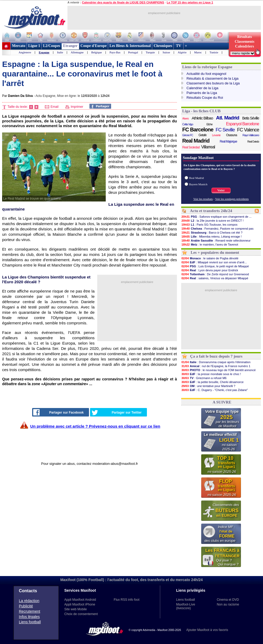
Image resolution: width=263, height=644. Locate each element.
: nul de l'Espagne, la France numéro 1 (216, 366)
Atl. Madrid (228, 118)
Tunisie (214, 52)
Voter (221, 190)
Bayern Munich (198, 184)
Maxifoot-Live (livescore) (186, 606)
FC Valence (248, 130)
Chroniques (163, 46)
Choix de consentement (81, 614)
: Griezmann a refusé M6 (204, 378)
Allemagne (77, 52)
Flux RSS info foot (127, 600)
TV (179, 46)
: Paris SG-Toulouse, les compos (209, 225)
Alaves (185, 119)
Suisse (166, 52)
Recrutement (29, 611)
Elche (209, 124)
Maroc (198, 52)
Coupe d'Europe (94, 46)
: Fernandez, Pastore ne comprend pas (217, 229)
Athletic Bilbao (202, 118)
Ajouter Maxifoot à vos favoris (207, 630)
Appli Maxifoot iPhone (80, 604)
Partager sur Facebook (58, 412)
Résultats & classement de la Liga (213, 78)
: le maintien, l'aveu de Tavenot (210, 244)
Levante (216, 135)
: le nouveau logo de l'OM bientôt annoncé (218, 370)
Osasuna (232, 135)
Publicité (26, 606)
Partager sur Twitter (117, 413)
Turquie (150, 52)
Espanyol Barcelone (243, 124)
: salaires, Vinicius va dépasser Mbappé (215, 278)
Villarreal (208, 147)
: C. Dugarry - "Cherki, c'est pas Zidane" (215, 390)
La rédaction (29, 601)
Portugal (133, 52)
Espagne (44, 52)
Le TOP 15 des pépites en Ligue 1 (190, 2)
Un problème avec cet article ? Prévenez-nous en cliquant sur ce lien (95, 426)
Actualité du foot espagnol (206, 74)
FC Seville (225, 130)
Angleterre (25, 52)
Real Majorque (228, 141)
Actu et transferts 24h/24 (211, 211)
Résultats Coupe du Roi (205, 98)
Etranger (70, 46)
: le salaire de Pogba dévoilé (210, 258)
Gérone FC (188, 135)
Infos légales (29, 617)
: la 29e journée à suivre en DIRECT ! (212, 221)
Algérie (182, 52)
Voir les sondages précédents (232, 199)
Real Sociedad (191, 147)
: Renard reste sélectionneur (216, 241)
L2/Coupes (52, 46)
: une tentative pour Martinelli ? (208, 386)
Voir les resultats (203, 199)
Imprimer (74, 107)
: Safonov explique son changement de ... (216, 217)
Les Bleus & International (130, 46)
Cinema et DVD (228, 600)
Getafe (202, 135)
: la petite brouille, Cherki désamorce (212, 382)
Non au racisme (228, 604)
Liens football (30, 622)
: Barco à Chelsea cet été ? (212, 233)
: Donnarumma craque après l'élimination (216, 362)
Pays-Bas (115, 52)
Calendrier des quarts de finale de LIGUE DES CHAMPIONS (123, 2)
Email (52, 107)
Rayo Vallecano (251, 135)
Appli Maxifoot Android (80, 600)
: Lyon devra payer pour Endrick (210, 270)
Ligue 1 (34, 46)
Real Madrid (196, 141)
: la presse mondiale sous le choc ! (211, 374)
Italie (60, 52)
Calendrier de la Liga (202, 88)
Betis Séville (251, 118)
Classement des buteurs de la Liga (213, 83)
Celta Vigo (188, 124)
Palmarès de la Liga (202, 93)
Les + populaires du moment (215, 252)
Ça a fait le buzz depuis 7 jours (216, 356)
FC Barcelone (198, 130)
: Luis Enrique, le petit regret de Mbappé (215, 266)
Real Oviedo (253, 142)
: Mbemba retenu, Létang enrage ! (211, 237)
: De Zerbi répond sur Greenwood (215, 274)
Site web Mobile (76, 609)
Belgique (97, 52)
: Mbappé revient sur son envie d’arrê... (214, 262)
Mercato (19, 46)
